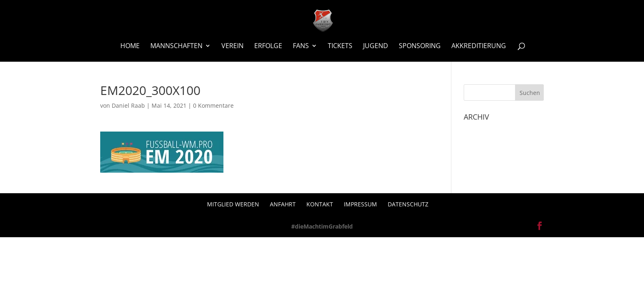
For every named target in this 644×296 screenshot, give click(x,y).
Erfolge (268, 46)
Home (130, 46)
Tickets (340, 46)
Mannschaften (176, 46)
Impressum (360, 204)
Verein (232, 46)
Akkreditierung (479, 46)
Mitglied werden (233, 204)
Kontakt (320, 204)
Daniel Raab (128, 105)
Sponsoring (420, 46)
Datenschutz (408, 204)
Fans (301, 46)
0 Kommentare (213, 105)
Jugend (376, 46)
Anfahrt (283, 204)
